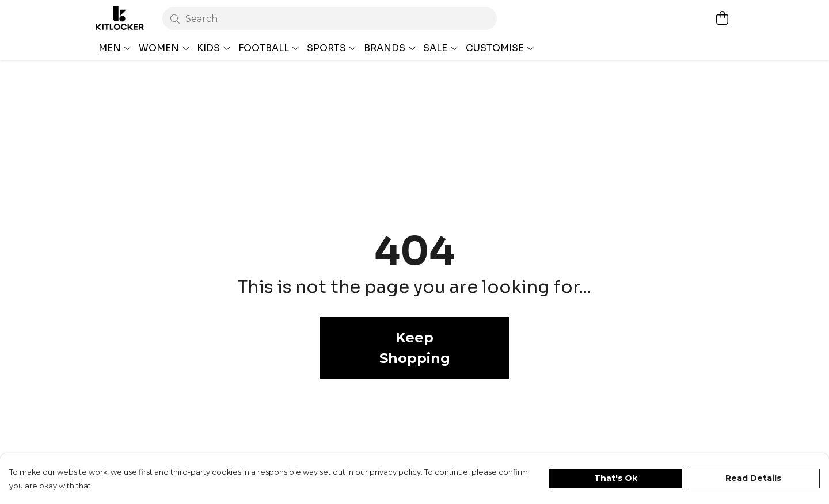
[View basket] (722, 18)
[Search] (330, 18)
